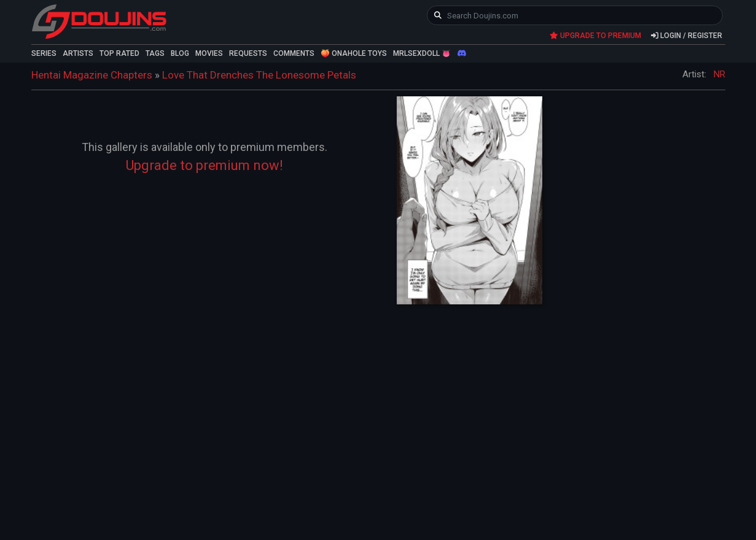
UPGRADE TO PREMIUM (595, 36)
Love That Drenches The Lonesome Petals (259, 75)
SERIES (44, 53)
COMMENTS (294, 53)
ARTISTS (78, 53)
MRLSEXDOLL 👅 (422, 53)
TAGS (155, 53)
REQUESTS (248, 53)
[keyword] (575, 15)
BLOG (180, 53)
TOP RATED (119, 53)
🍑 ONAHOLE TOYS (354, 53)
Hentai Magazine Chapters (92, 75)
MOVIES (209, 53)
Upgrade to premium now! (205, 165)
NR (719, 74)
